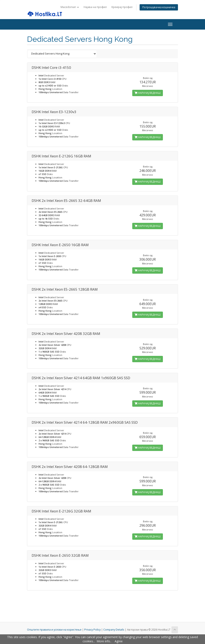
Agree (119, 641)
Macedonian (70, 7)
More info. (104, 641)
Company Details (114, 630)
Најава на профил (95, 7)
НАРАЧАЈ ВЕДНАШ (148, 93)
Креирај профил (122, 7)
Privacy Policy (92, 630)
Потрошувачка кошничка (159, 7)
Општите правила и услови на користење (54, 630)
